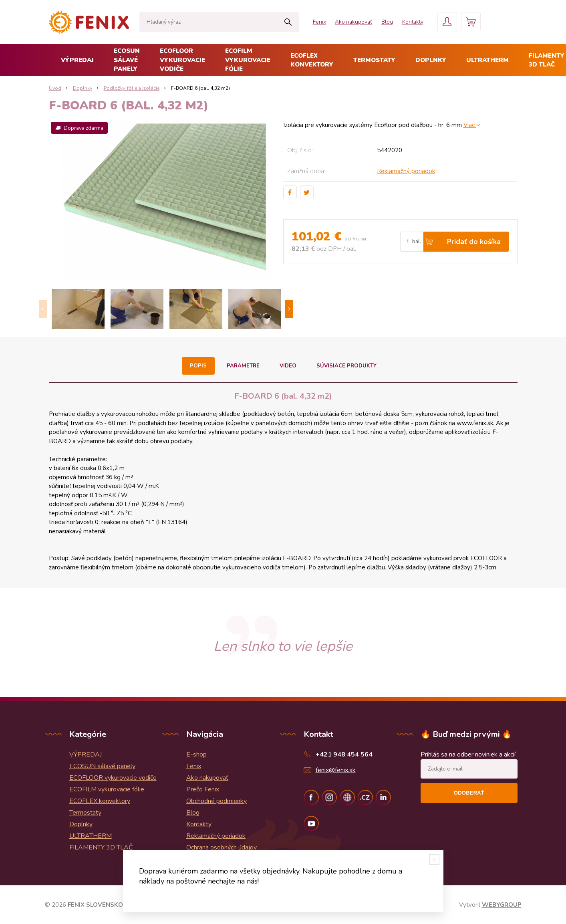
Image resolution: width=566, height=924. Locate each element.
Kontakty (407, 22)
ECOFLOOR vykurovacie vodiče (182, 60)
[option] (78, 309)
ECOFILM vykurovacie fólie (248, 60)
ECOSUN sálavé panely (127, 60)
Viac (472, 125)
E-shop (196, 755)
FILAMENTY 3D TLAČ (101, 847)
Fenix (309, 22)
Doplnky (431, 60)
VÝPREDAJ (77, 60)
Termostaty (374, 60)
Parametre (243, 366)
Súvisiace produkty (346, 366)
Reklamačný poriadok (406, 171)
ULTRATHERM (487, 60)
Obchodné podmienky (217, 801)
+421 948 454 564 (344, 755)
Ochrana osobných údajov (222, 847)
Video (288, 366)
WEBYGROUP (502, 905)
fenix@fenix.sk (336, 770)
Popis (199, 366)
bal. (417, 242)
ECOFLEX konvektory (312, 60)
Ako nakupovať (345, 22)
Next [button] (289, 309)
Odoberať (469, 793)
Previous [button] (43, 309)
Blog (380, 22)
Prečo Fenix (203, 789)
